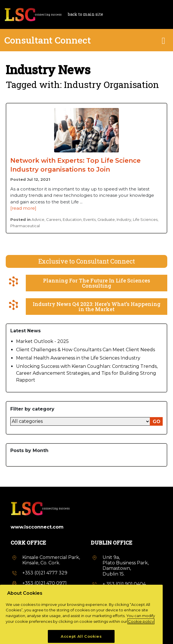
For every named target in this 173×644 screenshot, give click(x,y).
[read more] (23, 208)
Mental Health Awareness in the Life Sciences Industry (78, 358)
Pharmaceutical (25, 226)
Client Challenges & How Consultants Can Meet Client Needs (85, 350)
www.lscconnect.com (37, 527)
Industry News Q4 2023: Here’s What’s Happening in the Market (97, 307)
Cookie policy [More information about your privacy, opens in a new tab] (141, 635)
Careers (54, 219)
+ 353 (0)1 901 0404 (124, 584)
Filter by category (32, 409)
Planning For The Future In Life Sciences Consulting (97, 283)
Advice (38, 219)
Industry (124, 219)
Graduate (106, 219)
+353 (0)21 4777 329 (45, 573)
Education (72, 219)
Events (90, 219)
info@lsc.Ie (35, 593)
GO (157, 422)
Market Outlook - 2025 (42, 341)
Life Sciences (145, 219)
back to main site (85, 14)
